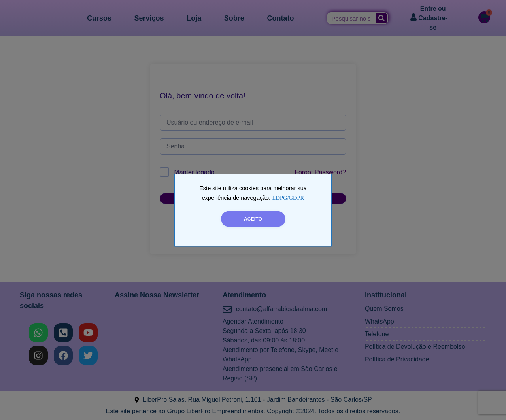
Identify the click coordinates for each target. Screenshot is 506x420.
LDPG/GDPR (288, 198)
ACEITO (253, 219)
